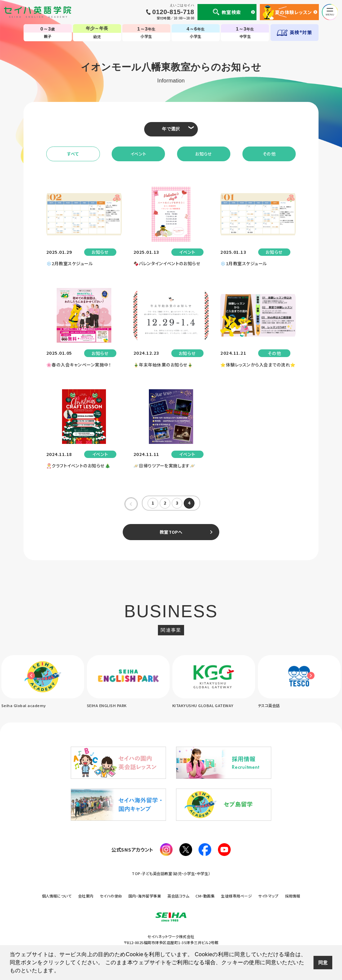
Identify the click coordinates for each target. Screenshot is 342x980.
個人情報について (57, 896)
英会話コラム (178, 896)
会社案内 (86, 896)
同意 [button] (323, 963)
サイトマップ (268, 896)
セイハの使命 (111, 896)
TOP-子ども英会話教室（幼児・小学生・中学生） (171, 874)
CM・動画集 (205, 896)
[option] (128, 682)
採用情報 (293, 896)
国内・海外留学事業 (145, 896)
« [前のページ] (131, 503)
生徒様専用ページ (236, 896)
